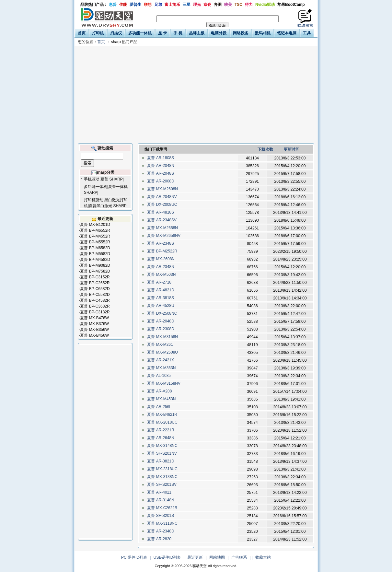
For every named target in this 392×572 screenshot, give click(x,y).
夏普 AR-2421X (161, 360)
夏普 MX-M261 (160, 344)
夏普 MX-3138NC (162, 477)
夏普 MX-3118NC (162, 523)
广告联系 (239, 557)
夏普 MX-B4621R (162, 414)
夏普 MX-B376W (94, 324)
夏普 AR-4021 (159, 492)
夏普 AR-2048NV (162, 197)
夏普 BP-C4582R (95, 300)
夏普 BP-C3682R (95, 306)
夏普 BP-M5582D (95, 254)
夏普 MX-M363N (161, 368)
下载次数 (265, 149)
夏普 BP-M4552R (95, 236)
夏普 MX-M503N (161, 274)
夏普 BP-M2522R (162, 251)
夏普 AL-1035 (159, 376)
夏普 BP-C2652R (95, 283)
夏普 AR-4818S (161, 212)
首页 (101, 42)
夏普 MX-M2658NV (164, 236)
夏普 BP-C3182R (95, 312)
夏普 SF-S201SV (162, 484)
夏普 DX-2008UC (162, 204)
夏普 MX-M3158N (162, 337)
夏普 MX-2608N (161, 259)
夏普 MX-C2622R (162, 508)
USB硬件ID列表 (167, 557)
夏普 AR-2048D (161, 321)
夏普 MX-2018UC (162, 422)
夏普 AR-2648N (161, 438)
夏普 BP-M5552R (95, 242)
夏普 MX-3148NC (162, 446)
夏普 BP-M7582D (95, 271)
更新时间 (292, 149)
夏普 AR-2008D (161, 181)
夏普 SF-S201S (161, 516)
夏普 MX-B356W (94, 330)
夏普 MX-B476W (94, 318)
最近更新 (195, 557)
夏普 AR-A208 (160, 391)
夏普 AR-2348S (161, 243)
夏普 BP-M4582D (95, 260)
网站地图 (217, 557)
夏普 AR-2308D (161, 329)
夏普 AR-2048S (161, 173)
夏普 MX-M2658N (162, 228)
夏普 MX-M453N (161, 399)
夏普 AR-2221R (161, 430)
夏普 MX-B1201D (95, 225)
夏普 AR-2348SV (162, 220)
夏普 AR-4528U (161, 306)
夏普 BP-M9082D (95, 265)
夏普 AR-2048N (161, 166)
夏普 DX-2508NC (162, 313)
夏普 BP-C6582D (95, 289)
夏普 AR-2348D (161, 531)
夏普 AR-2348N (161, 267)
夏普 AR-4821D (161, 290)
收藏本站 (263, 557)
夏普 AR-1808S (161, 158)
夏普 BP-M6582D (95, 248)
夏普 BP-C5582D (95, 295)
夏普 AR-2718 (159, 282)
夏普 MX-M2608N (162, 189)
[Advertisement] (196, 95)
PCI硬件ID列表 (134, 557)
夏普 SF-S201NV (162, 453)
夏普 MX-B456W (94, 335)
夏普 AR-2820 (159, 539)
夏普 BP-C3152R (95, 277)
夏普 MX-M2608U (162, 352)
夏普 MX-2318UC (162, 469)
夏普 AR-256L (159, 407)
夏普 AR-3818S (161, 298)
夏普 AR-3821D (161, 461)
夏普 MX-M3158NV (164, 383)
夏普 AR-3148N (161, 500)
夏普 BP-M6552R (95, 230)
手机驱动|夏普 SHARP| (104, 179)
